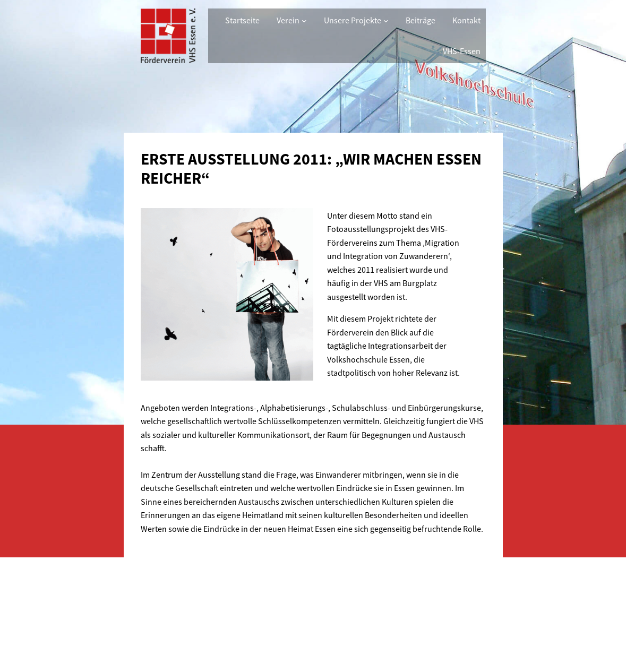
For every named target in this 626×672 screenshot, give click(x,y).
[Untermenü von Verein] (304, 21)
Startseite (242, 20)
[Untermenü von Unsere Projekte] (386, 21)
